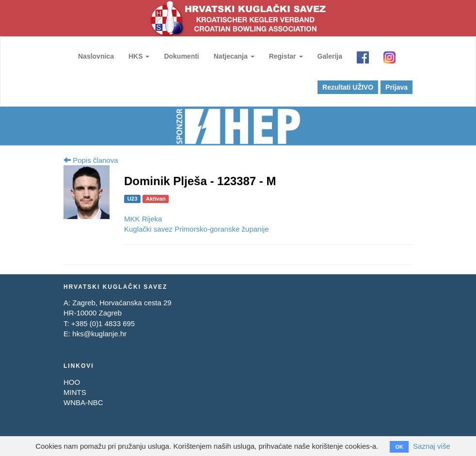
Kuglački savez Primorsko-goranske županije (196, 229)
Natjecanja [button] (234, 56)
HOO (72, 382)
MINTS (75, 392)
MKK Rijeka (143, 219)
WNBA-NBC (83, 402)
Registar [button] (286, 56)
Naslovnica (96, 56)
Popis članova (91, 160)
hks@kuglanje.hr (99, 334)
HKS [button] (139, 56)
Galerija (330, 56)
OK (399, 447)
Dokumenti (181, 56)
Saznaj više (432, 446)
